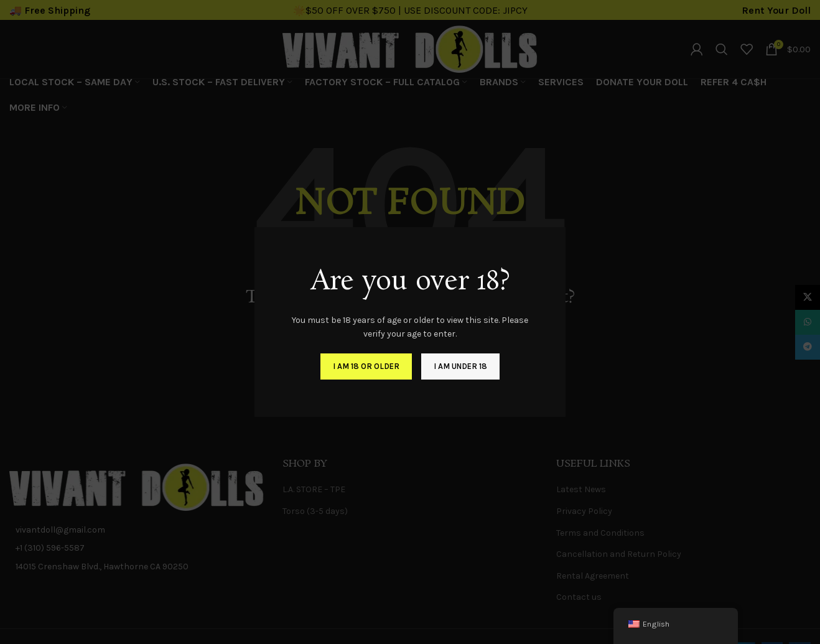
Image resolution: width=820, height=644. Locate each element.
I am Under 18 (460, 366)
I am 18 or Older (366, 366)
